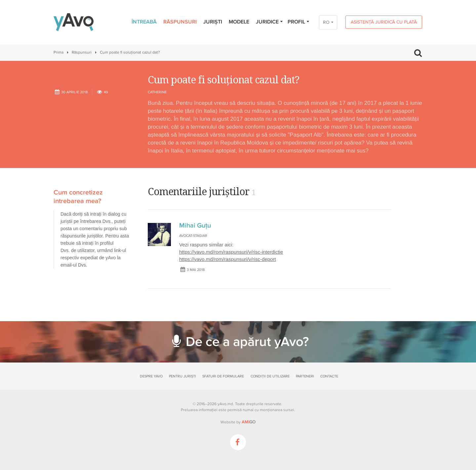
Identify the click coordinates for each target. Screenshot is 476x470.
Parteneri (305, 376)
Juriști (213, 22)
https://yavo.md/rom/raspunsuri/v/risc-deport (228, 259)
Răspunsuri (180, 22)
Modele (239, 22)
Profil (299, 22)
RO (326, 22)
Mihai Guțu (195, 226)
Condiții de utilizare (270, 376)
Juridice (270, 22)
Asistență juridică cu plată (384, 22)
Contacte (329, 376)
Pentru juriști (182, 376)
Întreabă (144, 22)
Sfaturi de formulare (223, 376)
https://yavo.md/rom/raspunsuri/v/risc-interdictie (231, 252)
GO (249, 422)
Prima (59, 52)
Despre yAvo (151, 376)
